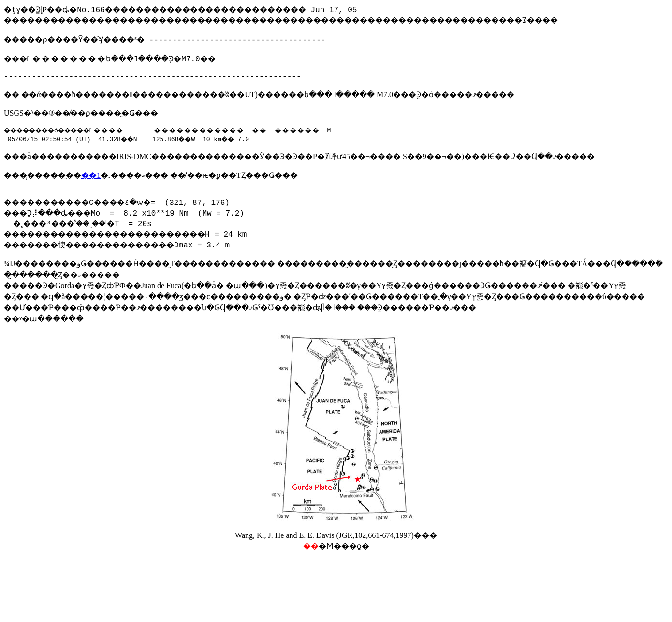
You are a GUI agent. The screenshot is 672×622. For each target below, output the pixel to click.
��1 (91, 183)
